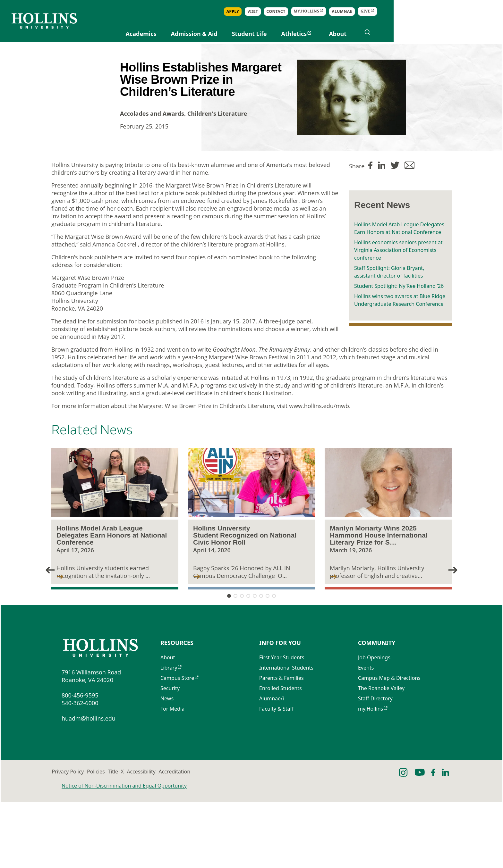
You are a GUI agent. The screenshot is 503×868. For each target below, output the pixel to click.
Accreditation (331, 838)
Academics (251, 34)
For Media (172, 777)
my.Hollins (371, 777)
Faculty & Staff (277, 777)
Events (366, 736)
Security (170, 756)
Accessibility (261, 838)
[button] (463, 608)
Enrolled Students (281, 756)
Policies (142, 838)
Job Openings (374, 725)
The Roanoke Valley (381, 756)
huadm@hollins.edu (89, 784)
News (167, 766)
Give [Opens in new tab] (475, 11)
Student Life (359, 34)
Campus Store (177, 746)
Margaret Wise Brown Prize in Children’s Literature (234, 226)
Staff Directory (375, 766)
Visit (362, 11)
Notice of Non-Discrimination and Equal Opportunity (124, 851)
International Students (286, 736)
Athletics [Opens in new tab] (404, 34)
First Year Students (282, 725)
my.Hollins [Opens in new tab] (416, 11)
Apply (342, 11)
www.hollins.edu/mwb (319, 447)
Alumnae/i (272, 766)
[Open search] (477, 32)
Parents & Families (281, 746)
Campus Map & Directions (389, 746)
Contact (385, 11)
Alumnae (451, 11)
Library (169, 736)
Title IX (199, 838)
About (447, 34)
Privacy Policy (78, 838)
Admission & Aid (303, 34)
